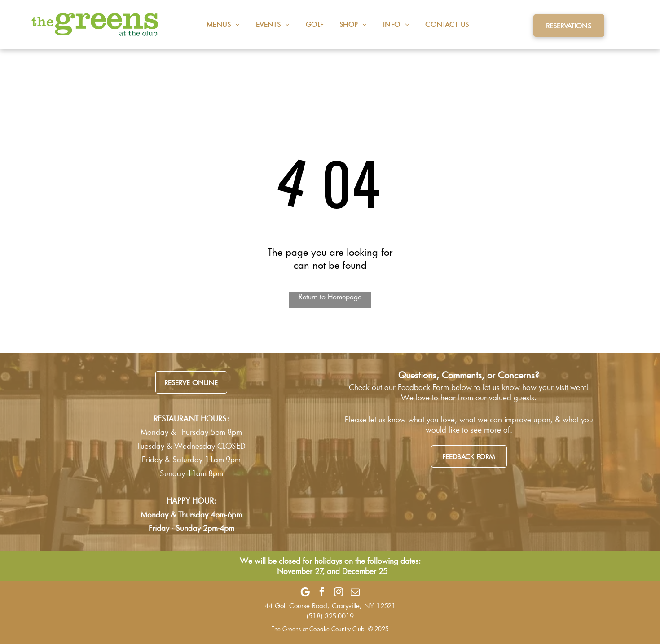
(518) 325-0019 (330, 616)
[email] (355, 592)
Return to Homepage (330, 296)
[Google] (305, 592)
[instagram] (339, 592)
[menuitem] (216, 24)
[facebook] (322, 592)
